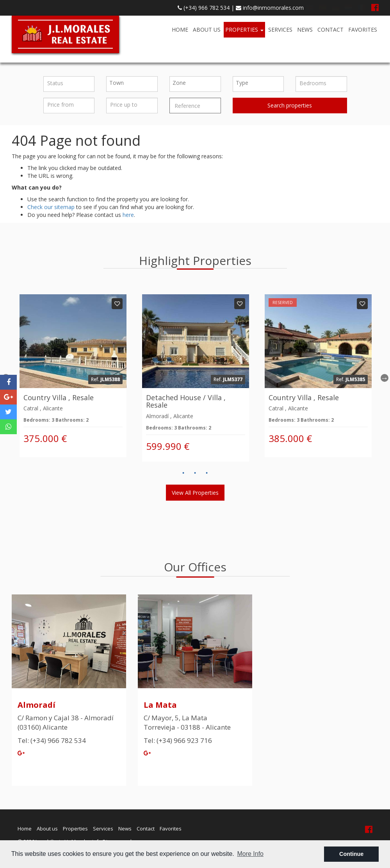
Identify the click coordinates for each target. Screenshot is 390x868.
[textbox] (134, 83)
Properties (244, 30)
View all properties (195, 493)
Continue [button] (351, 854)
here (128, 215)
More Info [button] (250, 854)
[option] (73, 376)
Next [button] (385, 378)
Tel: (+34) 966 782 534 (52, 740)
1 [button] (183, 473)
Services (280, 30)
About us (207, 30)
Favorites (363, 30)
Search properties (290, 105)
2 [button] (195, 473)
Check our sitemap (51, 207)
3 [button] (207, 473)
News (305, 30)
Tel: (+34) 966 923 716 (178, 740)
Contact (330, 30)
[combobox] (132, 84)
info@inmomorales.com (270, 8)
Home (180, 30)
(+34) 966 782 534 (204, 8)
